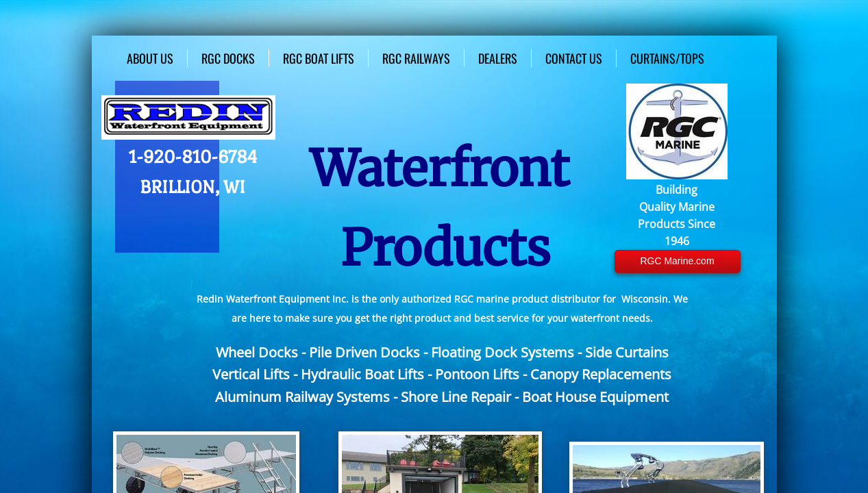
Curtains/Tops (667, 58)
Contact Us (574, 58)
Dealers (498, 58)
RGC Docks (228, 58)
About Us (150, 58)
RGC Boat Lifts (319, 58)
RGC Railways (416, 58)
